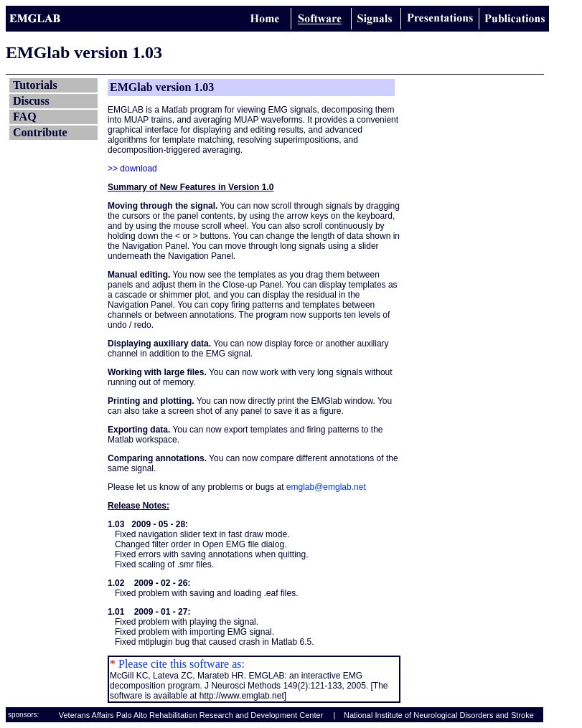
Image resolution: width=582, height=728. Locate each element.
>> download (132, 169)
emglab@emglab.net (326, 487)
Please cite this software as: (180, 664)
